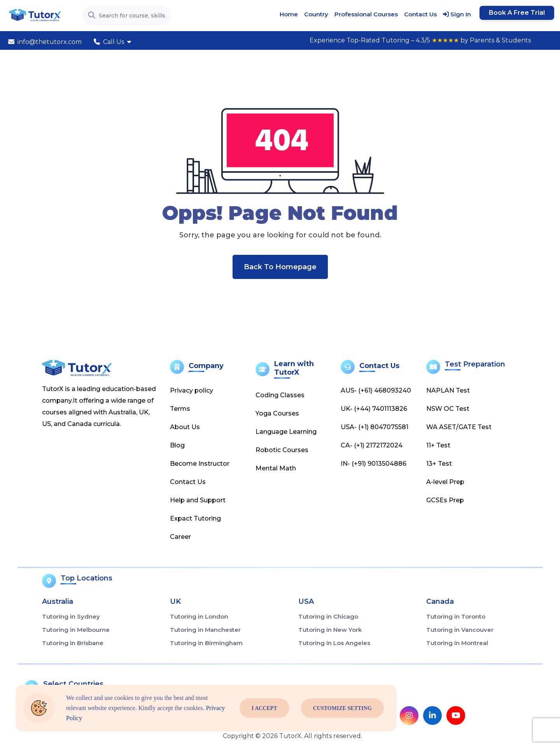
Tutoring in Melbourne (76, 630)
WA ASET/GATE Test (459, 427)
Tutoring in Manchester (205, 630)
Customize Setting (342, 708)
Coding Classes (280, 395)
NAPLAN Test (448, 390)
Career (180, 537)
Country (316, 14)
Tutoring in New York (330, 630)
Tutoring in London (199, 616)
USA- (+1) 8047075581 (374, 427)
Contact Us (420, 14)
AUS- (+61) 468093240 (376, 390)
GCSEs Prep (445, 500)
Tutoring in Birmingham (206, 643)
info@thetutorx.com (45, 42)
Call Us (112, 42)
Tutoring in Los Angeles (334, 643)
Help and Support (198, 500)
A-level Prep (445, 482)
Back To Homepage (280, 267)
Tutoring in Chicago (328, 616)
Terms (180, 409)
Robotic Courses (282, 450)
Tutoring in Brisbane (73, 643)
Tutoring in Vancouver (460, 630)
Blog (177, 445)
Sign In (457, 14)
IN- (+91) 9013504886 (374, 464)
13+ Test (439, 464)
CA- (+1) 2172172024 (372, 445)
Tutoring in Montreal (457, 643)
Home (289, 14)
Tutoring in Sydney (71, 616)
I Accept (264, 708)
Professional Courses (366, 14)
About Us (185, 427)
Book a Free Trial (517, 13)
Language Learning (286, 432)
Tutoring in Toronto (456, 616)
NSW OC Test (448, 409)
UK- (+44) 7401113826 (374, 409)
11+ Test (438, 445)
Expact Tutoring (195, 518)
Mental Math (276, 468)
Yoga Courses (277, 413)
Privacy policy (192, 390)
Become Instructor (200, 464)
